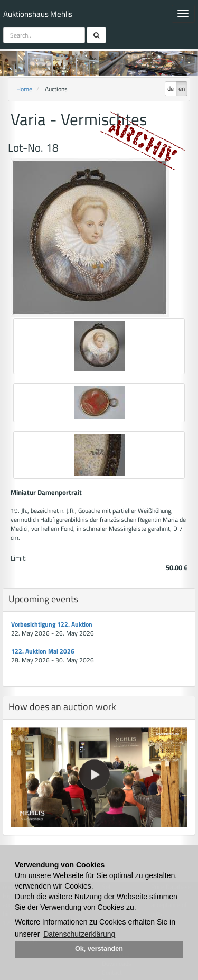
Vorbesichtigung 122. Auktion (52, 624)
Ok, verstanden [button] (99, 949)
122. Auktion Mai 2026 (43, 651)
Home (24, 89)
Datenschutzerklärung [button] (79, 934)
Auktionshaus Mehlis (38, 14)
